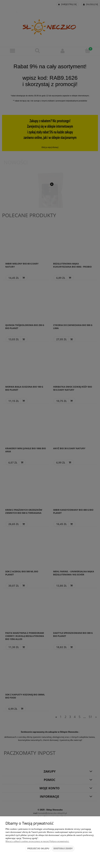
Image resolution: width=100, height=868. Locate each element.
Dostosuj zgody (63, 849)
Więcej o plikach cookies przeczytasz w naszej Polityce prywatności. (37, 841)
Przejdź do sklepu (38, 849)
